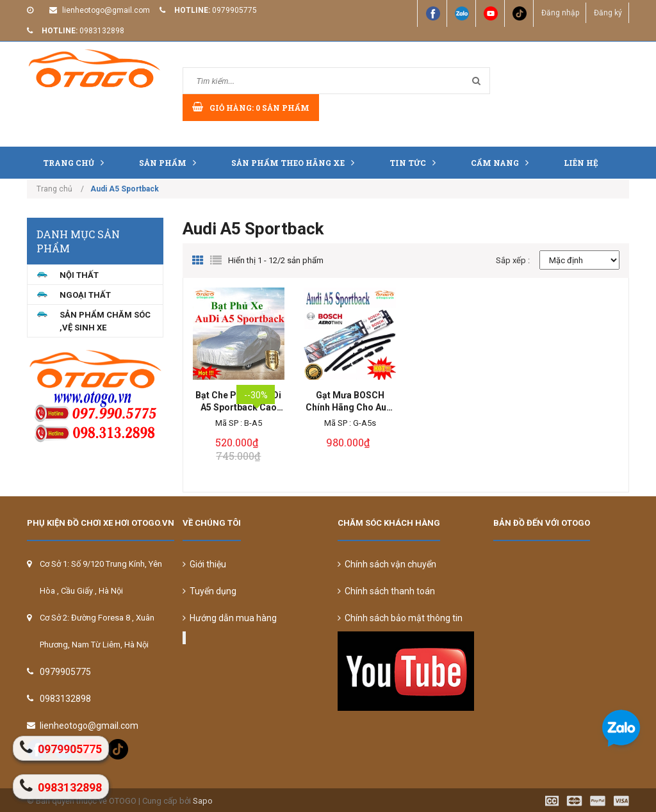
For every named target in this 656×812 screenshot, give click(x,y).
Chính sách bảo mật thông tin (400, 618)
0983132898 (102, 31)
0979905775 (234, 10)
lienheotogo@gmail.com (106, 10)
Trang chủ (77, 162)
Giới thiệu (204, 564)
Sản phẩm (171, 162)
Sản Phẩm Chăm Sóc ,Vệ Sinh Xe (105, 321)
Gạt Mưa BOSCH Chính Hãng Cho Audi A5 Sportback (350, 402)
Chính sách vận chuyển (387, 564)
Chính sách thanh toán (386, 591)
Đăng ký (608, 13)
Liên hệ (581, 163)
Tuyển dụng (209, 591)
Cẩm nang (503, 162)
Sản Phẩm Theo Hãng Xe (296, 162)
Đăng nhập (560, 13)
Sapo (203, 801)
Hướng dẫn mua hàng (230, 618)
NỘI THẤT (79, 275)
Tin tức (416, 162)
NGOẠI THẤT (85, 295)
